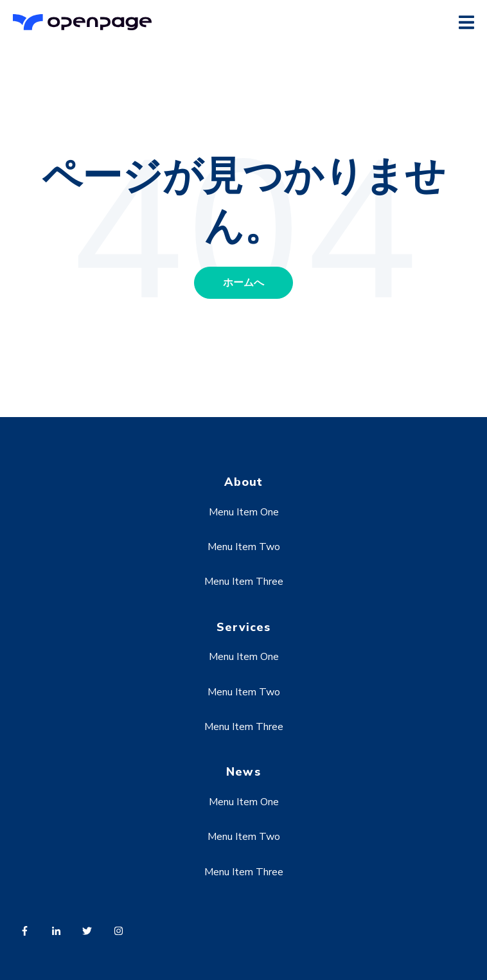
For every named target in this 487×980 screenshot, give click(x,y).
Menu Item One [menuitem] (244, 512)
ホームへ (243, 283)
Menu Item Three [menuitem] (244, 582)
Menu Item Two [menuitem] (244, 547)
